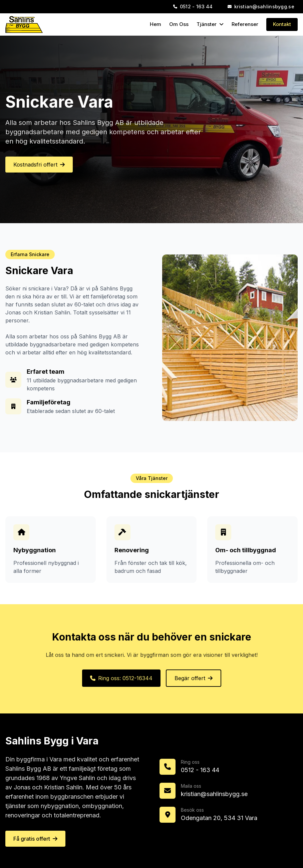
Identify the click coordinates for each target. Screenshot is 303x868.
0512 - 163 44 (200, 770)
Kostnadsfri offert (39, 165)
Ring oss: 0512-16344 (121, 678)
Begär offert (194, 678)
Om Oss (179, 24)
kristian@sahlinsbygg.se (214, 794)
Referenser (245, 24)
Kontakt (282, 24)
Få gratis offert (35, 839)
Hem (156, 24)
